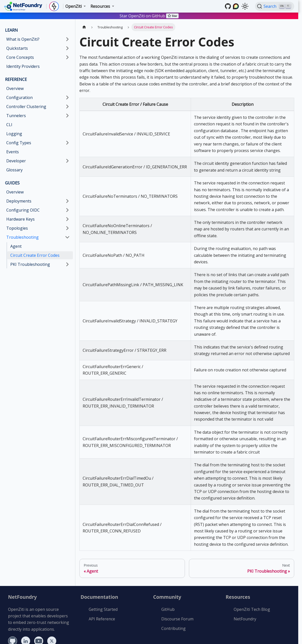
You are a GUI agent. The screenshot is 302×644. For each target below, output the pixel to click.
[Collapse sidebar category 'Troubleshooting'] (67, 237)
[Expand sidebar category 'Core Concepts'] (67, 57)
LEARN (11, 30)
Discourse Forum (177, 619)
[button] (38, 107)
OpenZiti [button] (73, 6)
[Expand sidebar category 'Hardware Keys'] (67, 219)
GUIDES (12, 183)
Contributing (173, 628)
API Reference (102, 619)
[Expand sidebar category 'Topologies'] (67, 228)
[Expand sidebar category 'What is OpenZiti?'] (67, 39)
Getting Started (103, 609)
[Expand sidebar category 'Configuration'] (67, 97)
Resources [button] (100, 6)
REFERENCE (16, 79)
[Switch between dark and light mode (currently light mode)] (245, 6)
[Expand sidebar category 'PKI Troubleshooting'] (67, 264)
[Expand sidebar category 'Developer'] (67, 161)
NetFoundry (245, 619)
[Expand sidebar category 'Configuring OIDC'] (67, 210)
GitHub (168, 609)
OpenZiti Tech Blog (252, 609)
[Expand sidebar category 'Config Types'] (67, 143)
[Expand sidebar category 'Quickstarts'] (67, 48)
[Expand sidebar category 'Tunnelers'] (67, 116)
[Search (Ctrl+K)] (275, 6)
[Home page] (84, 27)
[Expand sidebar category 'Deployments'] (67, 201)
